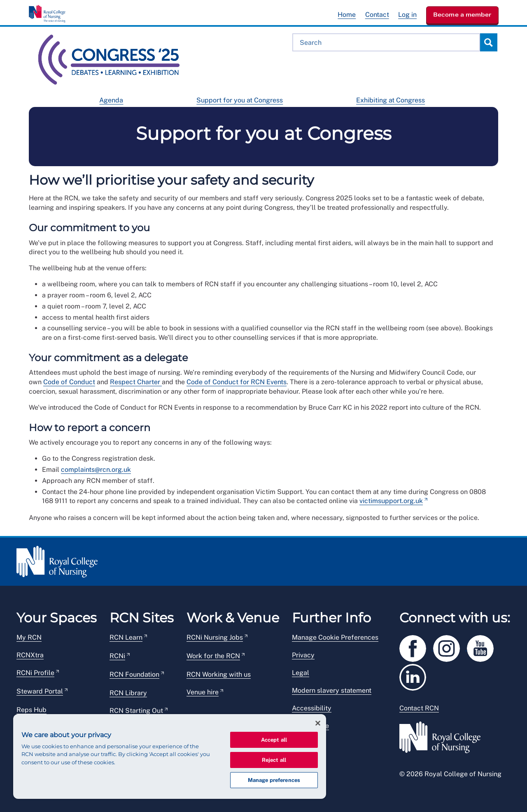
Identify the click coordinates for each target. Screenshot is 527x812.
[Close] (318, 723)
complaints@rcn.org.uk (96, 470)
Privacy (303, 655)
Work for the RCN (213, 656)
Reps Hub (31, 710)
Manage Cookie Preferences (335, 637)
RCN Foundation (134, 674)
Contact (377, 15)
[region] (170, 756)
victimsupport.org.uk (391, 501)
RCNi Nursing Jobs (215, 637)
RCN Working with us (219, 674)
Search (488, 42)
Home (347, 15)
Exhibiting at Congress (391, 100)
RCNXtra (30, 655)
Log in (407, 15)
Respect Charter (136, 382)
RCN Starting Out (136, 711)
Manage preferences (274, 780)
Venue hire (203, 692)
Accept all (274, 740)
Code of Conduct (69, 382)
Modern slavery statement (332, 690)
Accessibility (312, 708)
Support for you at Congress (240, 100)
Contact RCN (419, 708)
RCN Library (128, 693)
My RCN (29, 637)
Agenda (111, 100)
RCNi (117, 656)
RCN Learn (126, 637)
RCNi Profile (35, 673)
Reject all (274, 760)
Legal (301, 673)
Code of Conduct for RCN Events (237, 382)
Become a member (462, 14)
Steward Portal (40, 691)
